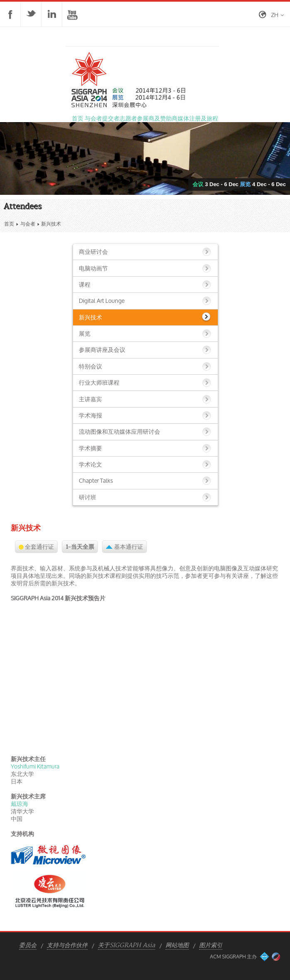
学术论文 (90, 464)
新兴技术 (90, 317)
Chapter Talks (96, 480)
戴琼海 (19, 804)
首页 (9, 224)
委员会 (28, 946)
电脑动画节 (93, 268)
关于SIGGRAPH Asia (127, 946)
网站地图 (177, 946)
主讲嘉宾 (90, 399)
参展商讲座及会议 (102, 350)
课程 (85, 284)
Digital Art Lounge (102, 301)
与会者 (28, 224)
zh (275, 15)
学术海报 (90, 415)
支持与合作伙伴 (67, 946)
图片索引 (211, 946)
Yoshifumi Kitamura (35, 766)
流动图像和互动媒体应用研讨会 (119, 431)
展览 (85, 333)
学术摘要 (90, 448)
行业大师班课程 (99, 382)
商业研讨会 (93, 252)
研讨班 (88, 497)
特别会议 (90, 366)
